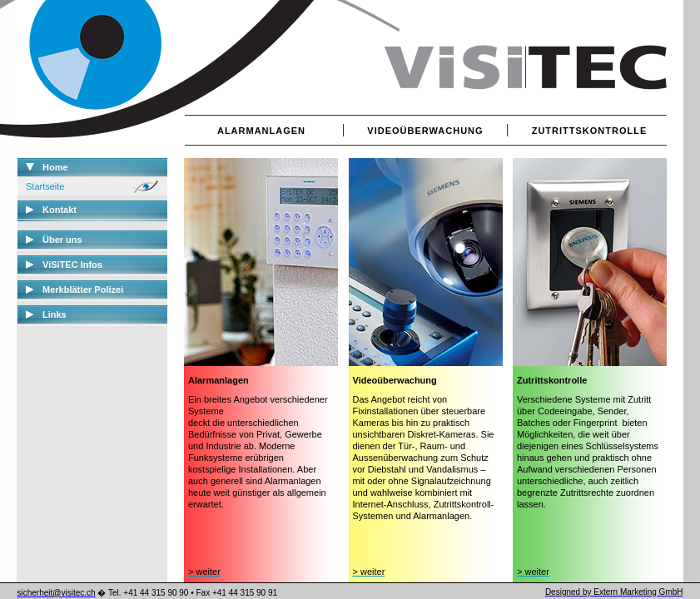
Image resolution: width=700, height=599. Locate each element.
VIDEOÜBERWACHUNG (425, 131)
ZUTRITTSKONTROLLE (590, 131)
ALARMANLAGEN (261, 131)
